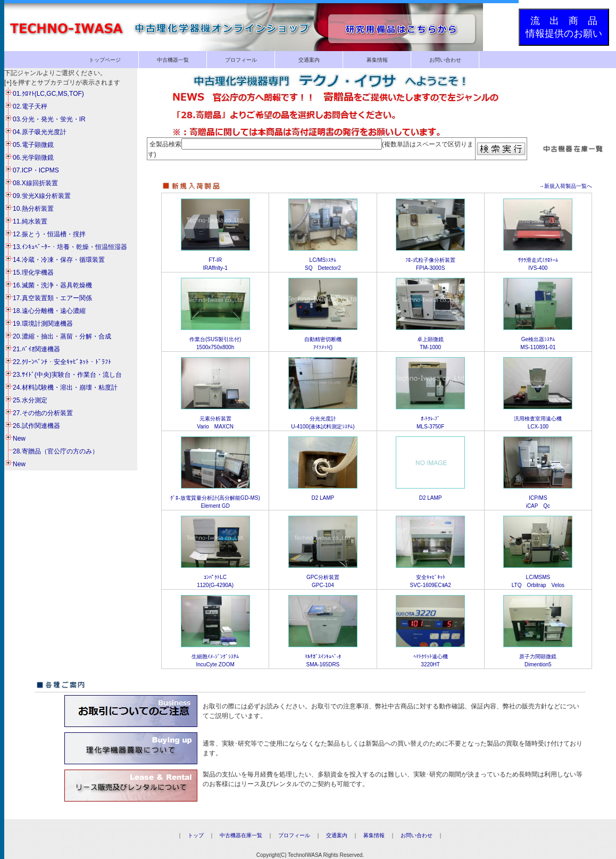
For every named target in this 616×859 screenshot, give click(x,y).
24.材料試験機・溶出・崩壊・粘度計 (65, 387)
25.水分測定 (30, 400)
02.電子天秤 (30, 106)
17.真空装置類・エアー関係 (52, 298)
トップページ (105, 60)
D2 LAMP (323, 498)
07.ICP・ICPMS (36, 170)
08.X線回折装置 (35, 183)
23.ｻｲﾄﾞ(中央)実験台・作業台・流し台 (67, 375)
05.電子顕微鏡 (33, 145)
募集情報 (377, 60)
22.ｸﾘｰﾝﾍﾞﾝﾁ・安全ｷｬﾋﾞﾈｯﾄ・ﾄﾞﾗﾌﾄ (62, 362)
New (19, 439)
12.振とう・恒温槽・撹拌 (49, 234)
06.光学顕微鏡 (33, 158)
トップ (196, 835)
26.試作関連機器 (36, 426)
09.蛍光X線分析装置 (42, 196)
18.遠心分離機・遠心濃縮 (49, 311)
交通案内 (309, 60)
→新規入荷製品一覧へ (565, 186)
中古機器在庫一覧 (241, 835)
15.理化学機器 (33, 272)
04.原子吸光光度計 (40, 132)
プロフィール (241, 60)
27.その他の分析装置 (43, 413)
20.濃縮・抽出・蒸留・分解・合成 (62, 336)
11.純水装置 (30, 221)
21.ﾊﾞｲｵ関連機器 (36, 349)
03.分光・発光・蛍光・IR (49, 119)
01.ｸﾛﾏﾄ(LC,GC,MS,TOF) (48, 94)
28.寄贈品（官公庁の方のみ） (56, 451)
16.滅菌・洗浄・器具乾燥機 (52, 285)
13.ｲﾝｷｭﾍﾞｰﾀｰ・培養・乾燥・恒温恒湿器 (70, 247)
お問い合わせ (445, 60)
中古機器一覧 (173, 60)
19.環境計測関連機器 (43, 324)
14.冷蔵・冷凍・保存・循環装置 (59, 260)
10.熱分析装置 (33, 209)
